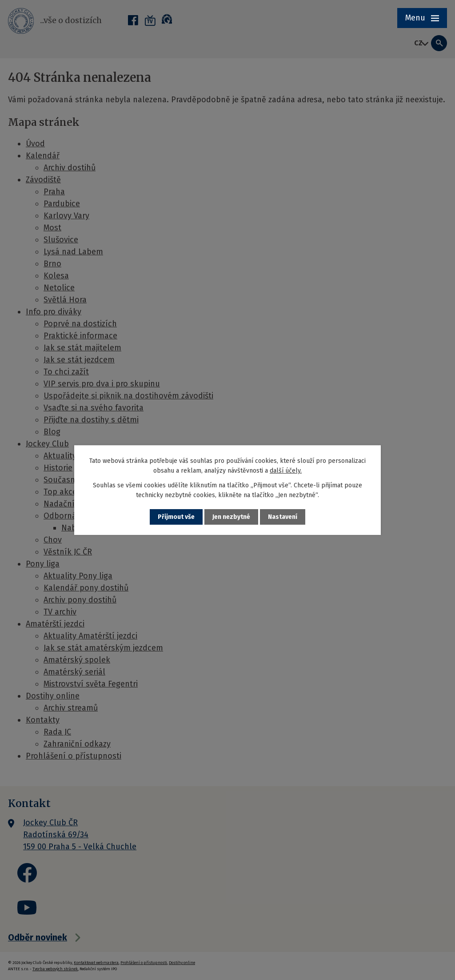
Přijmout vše (176, 517)
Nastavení (283, 517)
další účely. (286, 471)
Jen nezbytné (231, 517)
